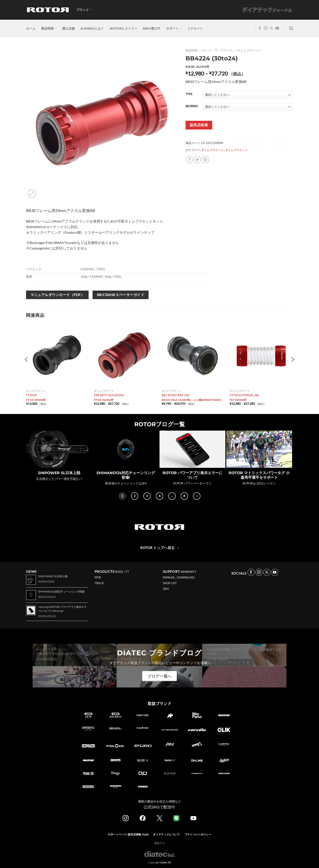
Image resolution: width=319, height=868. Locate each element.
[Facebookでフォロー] (260, 28)
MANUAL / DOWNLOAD (179, 577)
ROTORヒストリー (124, 28)
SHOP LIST (170, 583)
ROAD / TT (122, 572)
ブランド (84, 10)
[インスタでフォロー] (266, 28)
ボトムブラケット (249, 50)
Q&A (166, 589)
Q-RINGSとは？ (92, 28)
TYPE (189, 94)
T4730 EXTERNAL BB (244, 395)
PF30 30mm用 (36, 400)
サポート (174, 28)
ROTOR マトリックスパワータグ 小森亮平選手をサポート (259, 475)
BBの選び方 (152, 28)
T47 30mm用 (238, 400)
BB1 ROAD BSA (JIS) (176, 395)
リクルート (195, 28)
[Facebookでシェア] (190, 160)
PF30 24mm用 (104, 400)
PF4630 (31, 395)
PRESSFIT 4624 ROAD (109, 395)
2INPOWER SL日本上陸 (59, 473)
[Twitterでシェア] (197, 160)
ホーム (31, 28)
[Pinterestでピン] (205, 160)
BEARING (192, 106)
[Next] (197, 496)
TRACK (99, 583)
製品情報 (49, 28)
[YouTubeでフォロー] (277, 28)
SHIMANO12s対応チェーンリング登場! (126, 475)
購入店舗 (69, 28)
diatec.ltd (166, 862)
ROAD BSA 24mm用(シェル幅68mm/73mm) (191, 400)
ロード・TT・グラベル (217, 50)
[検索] (291, 29)
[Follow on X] (271, 28)
